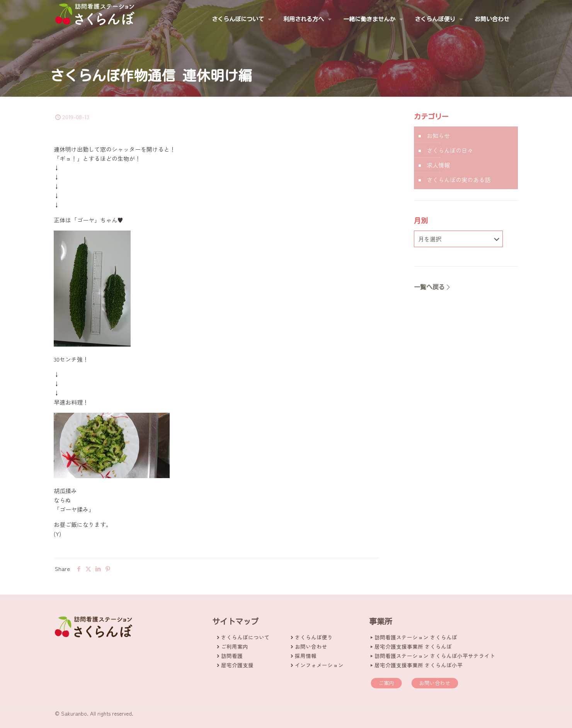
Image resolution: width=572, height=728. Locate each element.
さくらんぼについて (245, 637)
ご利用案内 (235, 646)
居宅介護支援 (237, 665)
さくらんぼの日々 (450, 150)
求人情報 (438, 165)
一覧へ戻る (432, 287)
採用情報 (306, 656)
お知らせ (438, 136)
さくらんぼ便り (314, 637)
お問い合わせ (311, 646)
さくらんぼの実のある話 (459, 180)
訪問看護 (232, 656)
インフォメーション (319, 665)
